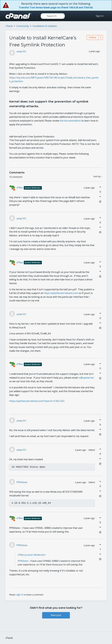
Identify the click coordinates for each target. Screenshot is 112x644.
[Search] (53, 16)
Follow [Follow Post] (92, 37)
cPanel (9, 26)
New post (56, 615)
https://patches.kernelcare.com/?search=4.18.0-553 (37, 401)
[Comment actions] (100, 202)
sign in (20, 595)
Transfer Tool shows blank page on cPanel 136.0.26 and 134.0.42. (56, 7)
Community (23, 26)
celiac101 (21, 51)
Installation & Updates (45, 26)
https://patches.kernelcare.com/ (61, 293)
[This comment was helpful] (100, 187)
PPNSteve (22, 482)
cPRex (29, 188)
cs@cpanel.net (86, 378)
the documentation (70, 121)
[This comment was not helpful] (100, 197)
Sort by (98, 177)
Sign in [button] (100, 16)
